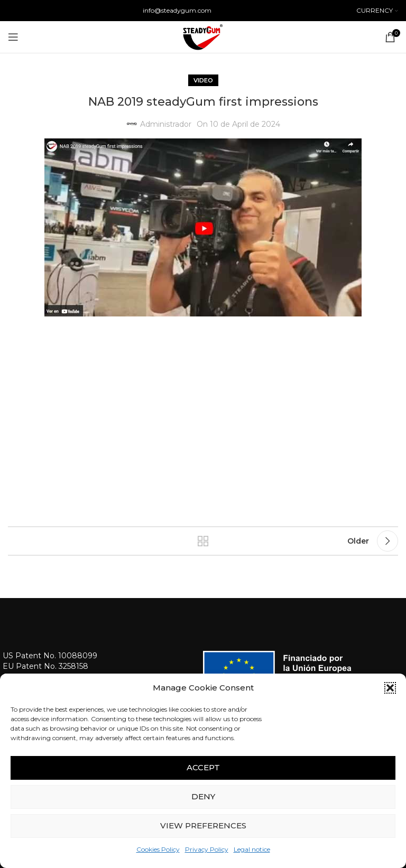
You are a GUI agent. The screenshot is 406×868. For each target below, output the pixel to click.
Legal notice (252, 849)
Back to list (203, 541)
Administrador (166, 124)
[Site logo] (203, 36)
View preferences (203, 825)
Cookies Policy (158, 849)
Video (203, 80)
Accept (203, 767)
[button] (390, 688)
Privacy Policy (207, 849)
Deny (203, 796)
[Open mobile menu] (13, 37)
